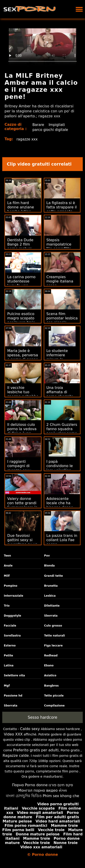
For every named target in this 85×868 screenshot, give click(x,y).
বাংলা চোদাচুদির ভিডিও (24, 796)
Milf (7, 576)
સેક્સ (63, 790)
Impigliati (57, 125)
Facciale (10, 626)
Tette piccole (54, 696)
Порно (18, 785)
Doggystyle (12, 616)
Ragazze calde (16, 756)
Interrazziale (13, 596)
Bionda (50, 566)
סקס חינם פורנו (61, 785)
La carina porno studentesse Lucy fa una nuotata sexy (21, 283)
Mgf (7, 686)
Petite (8, 656)
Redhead (51, 656)
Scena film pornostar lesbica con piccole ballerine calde (62, 320)
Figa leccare (53, 646)
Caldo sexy (30, 729)
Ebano (49, 665)
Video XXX (13, 734)
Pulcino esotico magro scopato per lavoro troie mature (21, 320)
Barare (38, 125)
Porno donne (36, 785)
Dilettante (52, 606)
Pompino (11, 586)
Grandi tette (54, 576)
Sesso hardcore (42, 717)
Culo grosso (53, 626)
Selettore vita (14, 675)
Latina (9, 665)
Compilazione (55, 706)
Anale (8, 566)
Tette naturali (55, 636)
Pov (47, 556)
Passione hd (13, 696)
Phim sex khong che (61, 796)
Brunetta (51, 586)
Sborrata (51, 616)
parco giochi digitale (50, 130)
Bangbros (51, 686)
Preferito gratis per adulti (36, 750)
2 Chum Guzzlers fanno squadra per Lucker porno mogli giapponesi (62, 431)
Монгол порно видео (38, 790)
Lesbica (50, 596)
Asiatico (50, 675)
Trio (7, 606)
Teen (7, 556)
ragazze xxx (27, 139)
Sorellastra (12, 636)
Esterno (10, 646)
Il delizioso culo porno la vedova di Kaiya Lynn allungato (22, 431)
